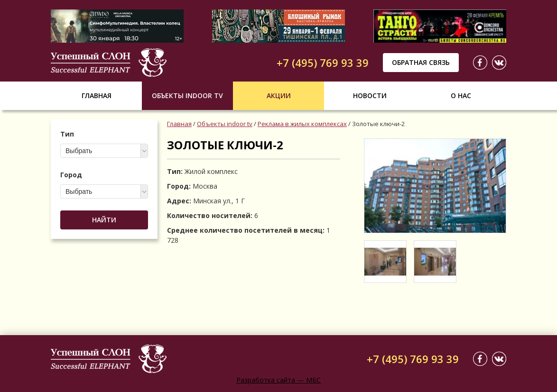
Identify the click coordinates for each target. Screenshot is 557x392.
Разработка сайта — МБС (278, 380)
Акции (279, 96)
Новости (370, 96)
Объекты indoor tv (187, 96)
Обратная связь (421, 62)
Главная (97, 96)
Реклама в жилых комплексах (302, 124)
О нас (461, 96)
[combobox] (104, 151)
